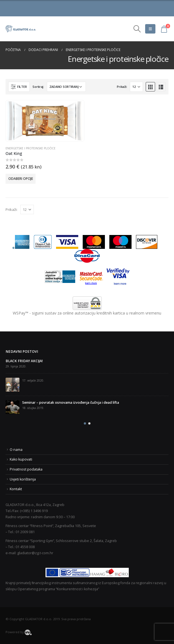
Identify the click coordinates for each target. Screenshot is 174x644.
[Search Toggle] (137, 29)
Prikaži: (122, 87)
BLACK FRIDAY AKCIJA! (24, 361)
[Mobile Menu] (150, 29)
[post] (12, 385)
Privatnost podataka (26, 469)
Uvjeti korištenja (23, 479)
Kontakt (16, 489)
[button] (85, 423)
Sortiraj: (38, 87)
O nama (16, 450)
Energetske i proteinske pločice (31, 148)
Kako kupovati (21, 459)
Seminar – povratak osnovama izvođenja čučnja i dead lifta (71, 402)
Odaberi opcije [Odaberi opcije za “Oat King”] (21, 179)
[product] (45, 121)
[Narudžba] (66, 87)
